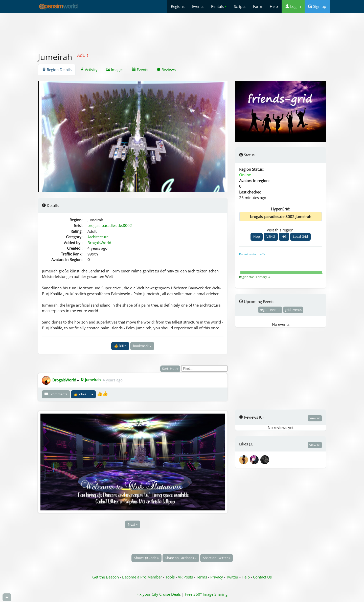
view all (315, 418)
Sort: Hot (170, 369)
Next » (133, 524)
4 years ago (113, 380)
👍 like (120, 346)
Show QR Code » (146, 558)
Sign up (317, 6)
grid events (293, 310)
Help (274, 6)
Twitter (232, 577)
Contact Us (262, 577)
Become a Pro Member (143, 577)
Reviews (166, 70)
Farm (258, 6)
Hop (257, 236)
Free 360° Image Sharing (206, 594)
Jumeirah (90, 380)
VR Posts (186, 577)
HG (284, 236)
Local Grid (300, 236)
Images (115, 70)
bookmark (142, 346)
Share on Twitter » (217, 558)
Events (198, 6)
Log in (293, 6)
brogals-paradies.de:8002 (110, 225)
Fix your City (147, 594)
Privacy (217, 577)
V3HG (271, 236)
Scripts (240, 6)
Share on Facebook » (181, 558)
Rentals (219, 6)
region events (270, 310)
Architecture (98, 237)
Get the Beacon (106, 577)
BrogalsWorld (99, 243)
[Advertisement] (182, 30)
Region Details (57, 70)
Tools (170, 577)
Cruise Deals (170, 594)
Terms (202, 577)
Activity (89, 70)
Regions (178, 6)
